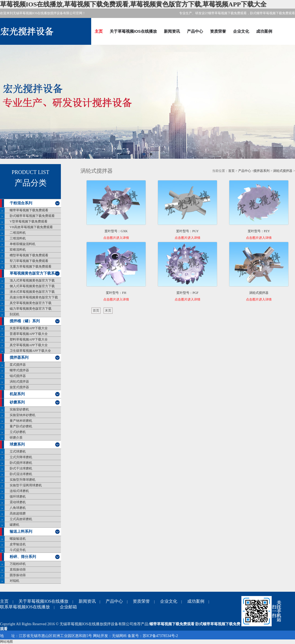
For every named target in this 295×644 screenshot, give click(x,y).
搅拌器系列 (19, 358)
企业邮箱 (68, 607)
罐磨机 (14, 525)
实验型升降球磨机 (23, 480)
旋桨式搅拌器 (19, 387)
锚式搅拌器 (18, 376)
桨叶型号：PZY (259, 231)
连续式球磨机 (19, 491)
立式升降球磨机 (21, 457)
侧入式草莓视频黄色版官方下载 (32, 286)
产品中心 (195, 31)
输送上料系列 (21, 532)
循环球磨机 (18, 497)
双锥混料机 (18, 250)
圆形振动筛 (18, 575)
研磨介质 (16, 438)
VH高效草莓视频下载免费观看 (31, 227)
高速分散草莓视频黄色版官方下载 (34, 297)
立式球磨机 (18, 451)
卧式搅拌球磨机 (21, 463)
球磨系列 (17, 444)
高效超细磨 (18, 513)
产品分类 (31, 183)
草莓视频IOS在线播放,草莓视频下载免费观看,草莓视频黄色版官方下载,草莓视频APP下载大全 (133, 4)
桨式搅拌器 (18, 365)
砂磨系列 (17, 402)
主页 (99, 31)
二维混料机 (18, 233)
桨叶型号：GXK (116, 231)
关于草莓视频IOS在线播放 (133, 31)
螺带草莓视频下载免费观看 (29, 210)
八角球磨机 (18, 508)
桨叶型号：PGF (187, 293)
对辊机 (14, 581)
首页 (231, 171)
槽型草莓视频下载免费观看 (29, 255)
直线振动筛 (18, 569)
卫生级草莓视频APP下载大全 (30, 351)
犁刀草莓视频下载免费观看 (29, 261)
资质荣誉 (218, 31)
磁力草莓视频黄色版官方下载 (31, 309)
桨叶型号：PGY (187, 231)
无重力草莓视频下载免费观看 (31, 267)
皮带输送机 (18, 544)
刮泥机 (14, 314)
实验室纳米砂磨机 (23, 415)
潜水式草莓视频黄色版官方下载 (32, 292)
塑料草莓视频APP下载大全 (29, 339)
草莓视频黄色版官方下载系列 (34, 273)
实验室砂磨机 (19, 409)
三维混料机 (18, 238)
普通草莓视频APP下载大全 (29, 334)
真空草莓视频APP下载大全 (29, 345)
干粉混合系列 (21, 203)
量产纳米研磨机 (21, 421)
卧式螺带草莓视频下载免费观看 (32, 216)
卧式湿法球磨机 (21, 474)
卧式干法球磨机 (21, 468)
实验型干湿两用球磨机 (26, 485)
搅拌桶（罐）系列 (25, 321)
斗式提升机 (18, 550)
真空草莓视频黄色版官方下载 (31, 303)
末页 (108, 310)
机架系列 (17, 394)
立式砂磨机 (18, 432)
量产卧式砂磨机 (21, 426)
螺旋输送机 (18, 539)
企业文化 (241, 31)
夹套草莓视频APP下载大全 (29, 328)
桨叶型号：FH (116, 293)
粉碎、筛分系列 (23, 557)
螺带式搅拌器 (19, 370)
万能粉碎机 (18, 564)
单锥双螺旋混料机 (23, 244)
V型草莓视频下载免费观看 (29, 221)
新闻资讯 (172, 31)
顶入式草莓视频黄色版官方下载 (32, 280)
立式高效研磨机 (21, 519)
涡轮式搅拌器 (19, 382)
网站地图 (6, 642)
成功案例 (264, 31)
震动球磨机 (18, 502)
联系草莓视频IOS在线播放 (25, 607)
